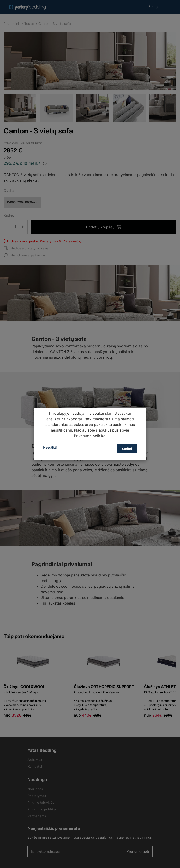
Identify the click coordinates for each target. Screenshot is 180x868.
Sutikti (127, 449)
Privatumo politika (90, 436)
